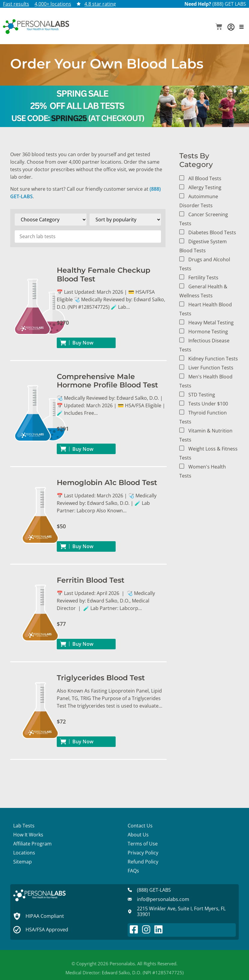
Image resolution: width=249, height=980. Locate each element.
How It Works (28, 835)
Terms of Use (143, 844)
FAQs (133, 871)
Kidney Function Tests (213, 359)
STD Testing (202, 395)
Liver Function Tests (211, 368)
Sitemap (23, 862)
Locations (24, 853)
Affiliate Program (32, 844)
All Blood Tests (205, 178)
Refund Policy (143, 862)
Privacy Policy (143, 853)
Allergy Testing (205, 187)
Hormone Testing (208, 332)
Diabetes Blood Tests (212, 232)
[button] (219, 27)
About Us (138, 835)
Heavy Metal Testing (211, 323)
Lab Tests (24, 826)
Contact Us (140, 826)
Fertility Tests (203, 278)
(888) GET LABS (229, 4)
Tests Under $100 (208, 404)
